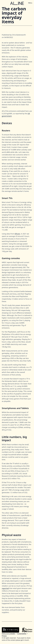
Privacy (4, 636)
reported (5, 588)
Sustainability (22, 634)
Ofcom (17, 234)
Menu (30, 3)
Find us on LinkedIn (8, 634)
